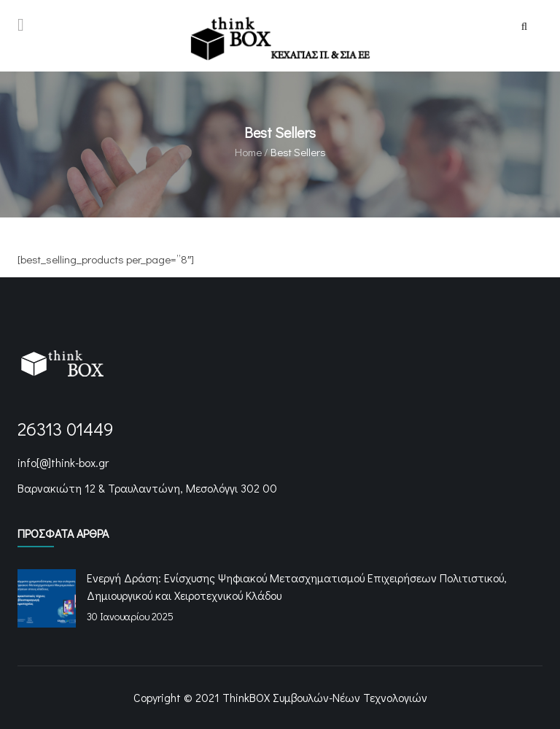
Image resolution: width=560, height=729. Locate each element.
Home (248, 152)
